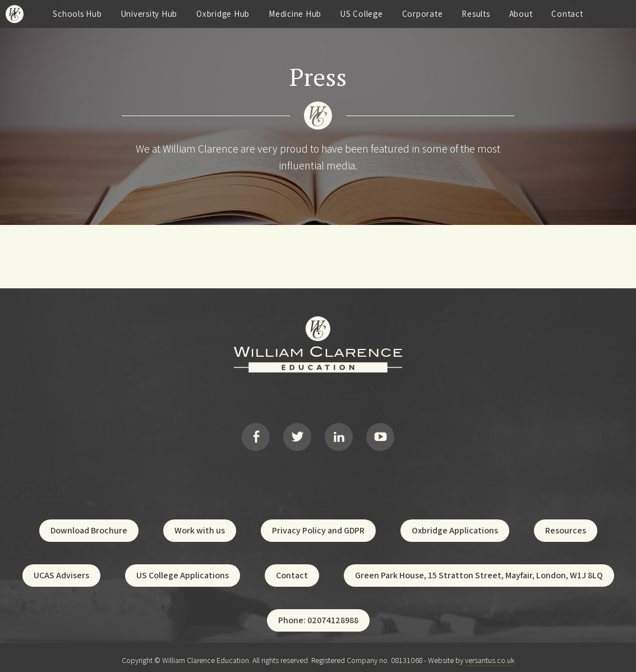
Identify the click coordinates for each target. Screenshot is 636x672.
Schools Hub (77, 14)
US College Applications (183, 569)
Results (476, 14)
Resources (566, 524)
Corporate (423, 14)
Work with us (200, 524)
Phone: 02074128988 (318, 614)
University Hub (149, 14)
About (521, 14)
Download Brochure (89, 524)
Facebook (256, 434)
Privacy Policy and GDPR (318, 524)
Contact (567, 14)
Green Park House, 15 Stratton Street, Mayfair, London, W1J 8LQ (479, 569)
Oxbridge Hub (223, 14)
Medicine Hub (295, 14)
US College (362, 14)
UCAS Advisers (61, 569)
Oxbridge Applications (455, 524)
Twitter (297, 434)
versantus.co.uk (490, 654)
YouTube (380, 434)
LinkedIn (339, 434)
